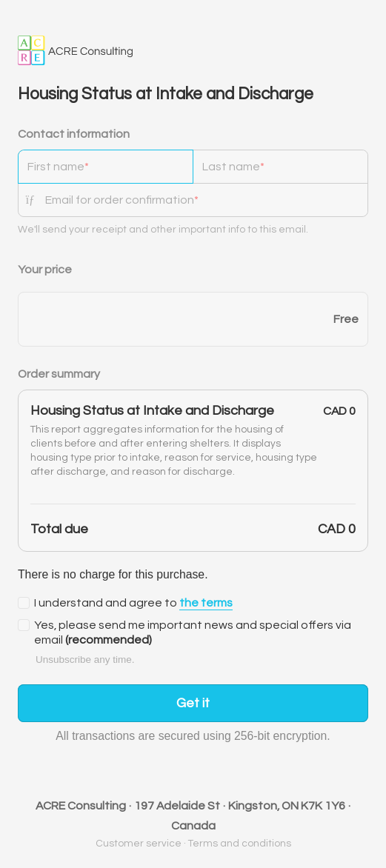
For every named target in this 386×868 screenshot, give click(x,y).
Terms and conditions (240, 844)
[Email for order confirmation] (206, 200)
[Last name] (280, 167)
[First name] (106, 167)
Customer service (139, 844)
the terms (206, 603)
